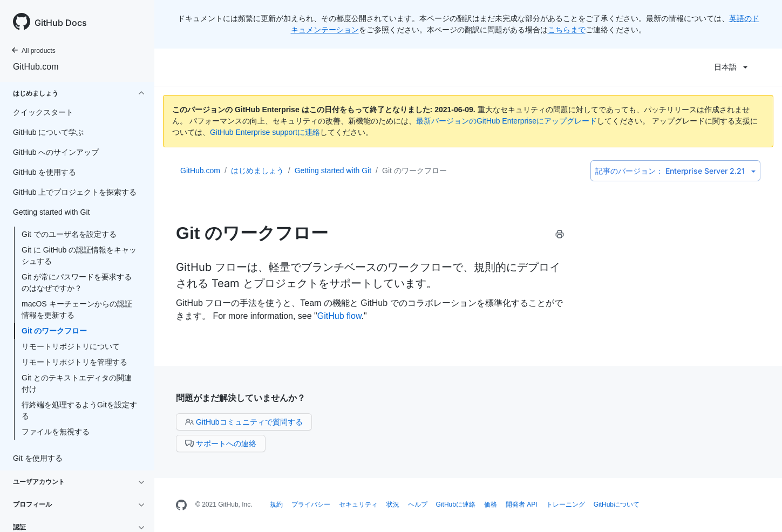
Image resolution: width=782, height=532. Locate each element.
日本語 (731, 67)
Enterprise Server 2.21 (675, 171)
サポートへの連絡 (221, 444)
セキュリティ (358, 504)
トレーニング (566, 504)
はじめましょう (257, 170)
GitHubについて (617, 504)
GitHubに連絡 (456, 504)
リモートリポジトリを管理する (74, 362)
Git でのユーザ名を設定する (69, 234)
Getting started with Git (333, 170)
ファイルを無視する (56, 432)
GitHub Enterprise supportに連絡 (265, 132)
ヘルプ (418, 504)
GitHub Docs (61, 23)
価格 (491, 504)
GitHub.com (36, 67)
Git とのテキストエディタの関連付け (77, 383)
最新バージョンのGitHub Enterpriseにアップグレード (506, 121)
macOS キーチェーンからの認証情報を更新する (77, 309)
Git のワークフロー (54, 331)
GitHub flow (339, 316)
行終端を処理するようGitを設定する (79, 410)
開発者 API (522, 504)
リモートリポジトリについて (71, 346)
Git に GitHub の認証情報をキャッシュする (79, 255)
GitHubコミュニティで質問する (244, 422)
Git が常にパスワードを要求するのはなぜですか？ (77, 282)
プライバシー (311, 504)
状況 (393, 504)
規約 (276, 504)
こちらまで (567, 30)
